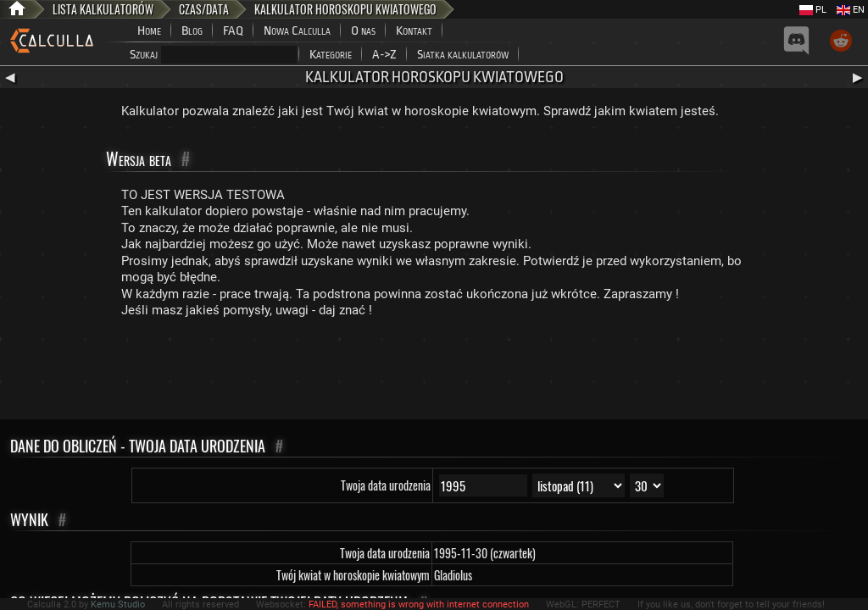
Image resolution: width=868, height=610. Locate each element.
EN (851, 10)
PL (813, 10)
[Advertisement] (434, 373)
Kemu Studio (118, 604)
